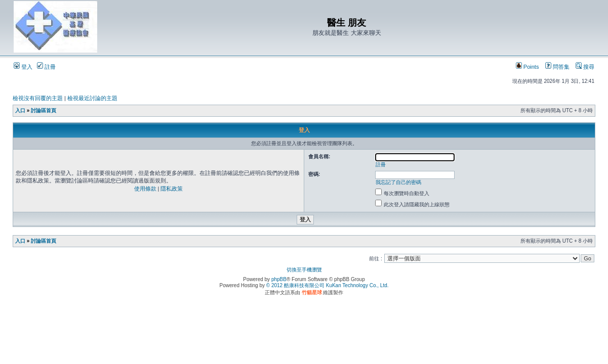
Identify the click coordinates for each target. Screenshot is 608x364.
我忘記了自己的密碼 (398, 182)
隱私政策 (172, 189)
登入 (23, 67)
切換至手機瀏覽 (304, 270)
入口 (20, 110)
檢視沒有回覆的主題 (38, 98)
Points (528, 67)
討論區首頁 (44, 110)
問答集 (557, 67)
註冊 (46, 67)
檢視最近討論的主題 (92, 98)
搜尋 (585, 67)
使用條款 (145, 189)
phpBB (279, 279)
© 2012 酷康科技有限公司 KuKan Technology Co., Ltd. (328, 285)
